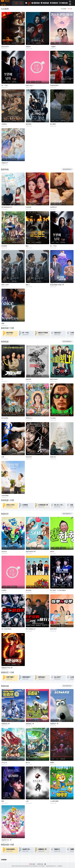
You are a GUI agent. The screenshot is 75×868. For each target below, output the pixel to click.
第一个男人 (5, 85)
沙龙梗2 (4, 590)
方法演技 (53, 418)
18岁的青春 (5, 496)
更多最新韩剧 (67, 169)
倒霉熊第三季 (6, 724)
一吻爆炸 (53, 47)
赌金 (27, 246)
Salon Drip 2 (30, 85)
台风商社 (4, 124)
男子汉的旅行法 (31, 629)
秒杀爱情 (4, 246)
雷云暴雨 (53, 124)
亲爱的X (28, 47)
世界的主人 (29, 418)
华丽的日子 (5, 163)
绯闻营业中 (54, 207)
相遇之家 (53, 457)
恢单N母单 (53, 629)
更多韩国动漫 (67, 686)
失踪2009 (29, 457)
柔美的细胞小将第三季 (57, 285)
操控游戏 (29, 124)
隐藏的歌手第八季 (7, 668)
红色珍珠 (29, 207)
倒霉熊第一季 (54, 724)
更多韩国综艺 (67, 514)
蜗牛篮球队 (5, 418)
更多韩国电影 (67, 341)
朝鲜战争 (29, 379)
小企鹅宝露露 (54, 801)
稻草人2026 (5, 285)
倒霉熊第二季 (30, 724)
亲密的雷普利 (54, 85)
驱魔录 (52, 762)
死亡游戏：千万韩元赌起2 (58, 590)
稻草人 (28, 285)
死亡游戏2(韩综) (6, 629)
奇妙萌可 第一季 (6, 840)
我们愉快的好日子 (7, 207)
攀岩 (3, 801)
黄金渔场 (29, 590)
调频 (3, 323)
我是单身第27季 (31, 552)
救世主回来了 (54, 379)
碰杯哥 (52, 552)
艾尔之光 (4, 762)
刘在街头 (4, 552)
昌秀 (3, 457)
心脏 (27, 801)
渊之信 (28, 762)
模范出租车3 (5, 47)
